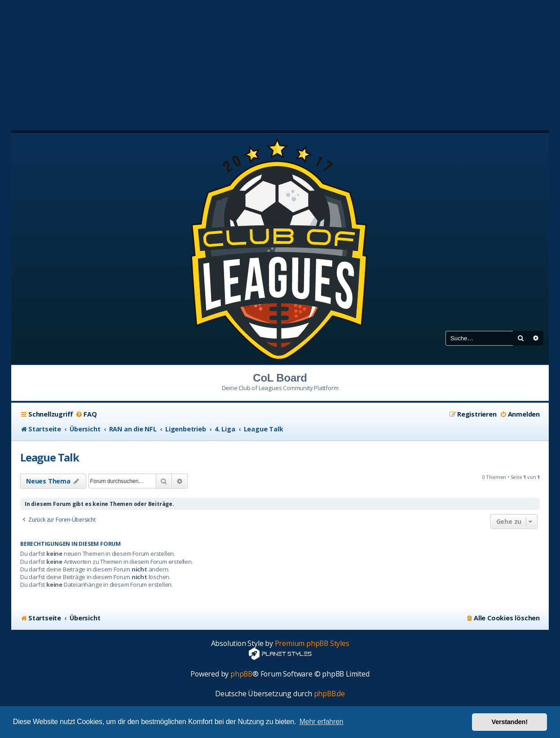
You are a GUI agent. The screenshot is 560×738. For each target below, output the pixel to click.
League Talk (50, 457)
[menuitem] (86, 414)
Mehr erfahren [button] (322, 722)
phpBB (241, 674)
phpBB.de (329, 694)
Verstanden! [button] (510, 722)
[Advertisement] (280, 63)
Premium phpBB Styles (312, 644)
